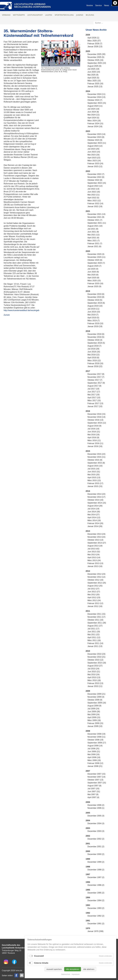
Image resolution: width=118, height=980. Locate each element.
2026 (88, 35)
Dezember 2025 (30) (96, 54)
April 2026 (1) (93, 38)
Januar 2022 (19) (95, 206)
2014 (88, 491)
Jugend (80, 15)
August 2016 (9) (94, 426)
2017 (88, 371)
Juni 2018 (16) (94, 352)
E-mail (22, 975)
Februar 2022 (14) (95, 204)
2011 (88, 611)
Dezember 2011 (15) (96, 614)
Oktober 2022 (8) (95, 180)
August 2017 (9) (94, 386)
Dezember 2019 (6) (96, 294)
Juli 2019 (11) (93, 309)
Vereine (90, 5)
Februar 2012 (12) (95, 603)
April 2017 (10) (94, 398)
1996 (88, 882)
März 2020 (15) (94, 281)
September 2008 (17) (97, 743)
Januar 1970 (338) (95, 931)
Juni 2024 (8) (93, 112)
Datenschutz (66, 974)
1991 (88, 921)
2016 (88, 411)
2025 (88, 51)
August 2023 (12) (95, 146)
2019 (88, 291)
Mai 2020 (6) (93, 275)
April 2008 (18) (94, 757)
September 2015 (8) (96, 463)
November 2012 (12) (96, 577)
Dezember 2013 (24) (96, 534)
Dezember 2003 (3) (96, 831)
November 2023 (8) (96, 137)
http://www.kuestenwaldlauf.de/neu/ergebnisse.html (26, 310)
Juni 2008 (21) (94, 752)
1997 (88, 874)
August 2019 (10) (95, 306)
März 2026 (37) (94, 41)
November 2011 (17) (96, 617)
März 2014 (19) (94, 520)
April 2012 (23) (94, 597)
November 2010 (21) (96, 657)
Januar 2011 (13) (95, 646)
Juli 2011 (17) (93, 629)
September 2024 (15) (97, 103)
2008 (88, 731)
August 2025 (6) (94, 66)
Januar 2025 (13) (95, 87)
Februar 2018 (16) (95, 363)
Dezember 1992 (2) (96, 916)
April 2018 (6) (93, 358)
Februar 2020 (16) (95, 283)
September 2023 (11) (97, 143)
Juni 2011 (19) (94, 632)
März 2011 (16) (94, 640)
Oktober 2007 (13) (95, 780)
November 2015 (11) (96, 457)
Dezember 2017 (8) (96, 374)
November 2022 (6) (96, 177)
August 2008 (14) (95, 746)
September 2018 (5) (96, 343)
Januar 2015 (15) (95, 486)
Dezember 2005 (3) (96, 816)
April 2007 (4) (93, 797)
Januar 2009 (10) (95, 726)
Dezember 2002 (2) (96, 839)
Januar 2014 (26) (95, 526)
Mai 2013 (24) (94, 555)
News (107, 5)
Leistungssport (35, 15)
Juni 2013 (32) (94, 552)
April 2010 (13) (94, 677)
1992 (88, 913)
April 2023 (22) (94, 158)
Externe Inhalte (41, 963)
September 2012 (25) (97, 583)
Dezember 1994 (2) (96, 900)
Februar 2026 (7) (95, 44)
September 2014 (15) (97, 503)
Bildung (90, 15)
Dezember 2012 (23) (96, 574)
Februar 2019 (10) (95, 323)
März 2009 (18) (94, 720)
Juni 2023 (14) (94, 152)
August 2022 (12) (95, 186)
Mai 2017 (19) (94, 395)
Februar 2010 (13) (95, 683)
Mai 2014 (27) (94, 515)
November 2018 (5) (96, 337)
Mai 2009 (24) (94, 714)
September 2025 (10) (97, 63)
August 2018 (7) (94, 346)
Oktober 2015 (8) (95, 460)
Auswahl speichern (54, 969)
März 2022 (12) (94, 201)
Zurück (7, 315)
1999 (88, 859)
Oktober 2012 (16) (95, 580)
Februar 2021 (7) (95, 244)
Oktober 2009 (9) (95, 700)
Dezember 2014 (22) (96, 494)
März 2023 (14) (94, 161)
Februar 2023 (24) (95, 164)
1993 (88, 905)
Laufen (49, 15)
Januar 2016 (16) (95, 446)
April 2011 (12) (94, 637)
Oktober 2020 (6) (95, 260)
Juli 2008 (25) (93, 749)
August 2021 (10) (95, 226)
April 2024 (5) (93, 118)
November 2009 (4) (96, 697)
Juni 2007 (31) (94, 792)
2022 (88, 171)
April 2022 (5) (93, 198)
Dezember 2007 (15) (96, 774)
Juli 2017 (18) (93, 389)
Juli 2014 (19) (93, 509)
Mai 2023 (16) (94, 155)
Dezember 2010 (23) (96, 654)
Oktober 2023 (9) (95, 140)
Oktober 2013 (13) (95, 540)
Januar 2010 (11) (95, 686)
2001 (88, 844)
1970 (88, 928)
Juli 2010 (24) (93, 669)
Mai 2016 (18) (94, 435)
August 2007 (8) (94, 786)
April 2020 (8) (93, 278)
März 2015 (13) (94, 480)
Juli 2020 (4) (93, 269)
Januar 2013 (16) (95, 566)
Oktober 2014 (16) (95, 500)
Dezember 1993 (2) (96, 908)
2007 (88, 771)
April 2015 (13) (94, 478)
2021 (88, 211)
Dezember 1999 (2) (96, 862)
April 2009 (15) (94, 717)
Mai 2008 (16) (94, 754)
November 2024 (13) (96, 97)
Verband (6, 15)
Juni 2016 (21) (94, 432)
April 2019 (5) (93, 318)
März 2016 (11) (94, 440)
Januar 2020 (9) (94, 286)
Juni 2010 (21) (94, 672)
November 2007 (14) (96, 777)
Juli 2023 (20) (93, 149)
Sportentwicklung (64, 15)
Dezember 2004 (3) (96, 823)
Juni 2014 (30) (94, 512)
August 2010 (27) (95, 666)
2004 (88, 820)
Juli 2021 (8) (93, 229)
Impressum (76, 974)
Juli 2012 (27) (93, 589)
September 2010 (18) (97, 663)
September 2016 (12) (97, 423)
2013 (88, 531)
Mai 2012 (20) (94, 595)
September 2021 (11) (97, 223)
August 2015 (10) (95, 466)
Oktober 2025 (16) (95, 60)
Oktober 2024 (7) (95, 100)
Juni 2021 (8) (93, 232)
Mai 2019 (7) (93, 315)
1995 (88, 890)
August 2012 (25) (95, 586)
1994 (88, 898)
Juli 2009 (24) (93, 709)
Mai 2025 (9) (93, 75)
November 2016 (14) (96, 417)
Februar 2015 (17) (95, 483)
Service (98, 5)
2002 (88, 836)
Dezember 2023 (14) (96, 134)
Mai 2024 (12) (94, 115)
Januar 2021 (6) (94, 246)
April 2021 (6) (93, 238)
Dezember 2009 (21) (96, 694)
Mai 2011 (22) (94, 635)
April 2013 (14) (94, 557)
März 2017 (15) (94, 400)
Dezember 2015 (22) (96, 454)
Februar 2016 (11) (95, 443)
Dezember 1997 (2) (96, 877)
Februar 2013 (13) (95, 563)
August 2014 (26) (95, 506)
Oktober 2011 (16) (95, 620)
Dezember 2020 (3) (96, 254)
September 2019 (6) (96, 303)
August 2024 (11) (95, 106)
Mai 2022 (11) (94, 195)
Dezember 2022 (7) (96, 174)
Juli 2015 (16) (93, 469)
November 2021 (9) (96, 217)
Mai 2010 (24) (94, 675)
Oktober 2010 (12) (95, 660)
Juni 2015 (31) (94, 472)
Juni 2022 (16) (94, 192)
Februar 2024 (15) (95, 124)
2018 (88, 331)
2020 (88, 251)
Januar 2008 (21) (95, 766)
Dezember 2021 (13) (96, 214)
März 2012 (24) (94, 600)
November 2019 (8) (96, 297)
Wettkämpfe (19, 15)
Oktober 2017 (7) (95, 380)
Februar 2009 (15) (95, 723)
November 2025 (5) (96, 57)
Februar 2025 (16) (95, 84)
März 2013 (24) (94, 560)
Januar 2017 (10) (95, 406)
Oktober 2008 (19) (95, 740)
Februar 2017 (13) (95, 403)
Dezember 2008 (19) (96, 734)
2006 (88, 802)
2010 (88, 651)
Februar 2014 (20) (95, 523)
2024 (88, 91)
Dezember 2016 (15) (96, 414)
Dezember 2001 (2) (96, 847)
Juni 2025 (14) (94, 72)
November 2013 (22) (96, 537)
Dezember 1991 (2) (96, 924)
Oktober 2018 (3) (95, 340)
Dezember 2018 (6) (96, 334)
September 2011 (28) (97, 623)
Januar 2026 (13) (95, 47)
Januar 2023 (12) (95, 166)
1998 (88, 867)
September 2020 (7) (96, 263)
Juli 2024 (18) (93, 109)
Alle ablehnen (89, 969)
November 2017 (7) (96, 377)
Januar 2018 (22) (95, 366)
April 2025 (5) (93, 78)
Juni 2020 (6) (93, 272)
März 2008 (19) (94, 760)
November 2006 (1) (96, 808)
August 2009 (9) (94, 706)
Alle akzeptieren (73, 969)
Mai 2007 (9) (93, 794)
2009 (88, 691)
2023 (88, 131)
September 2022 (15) (97, 183)
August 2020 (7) (94, 266)
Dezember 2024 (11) (96, 94)
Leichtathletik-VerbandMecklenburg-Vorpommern (32, 5)
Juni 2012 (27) (94, 592)
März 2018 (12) (94, 361)
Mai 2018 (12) (94, 355)
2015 (88, 451)
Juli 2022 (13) (93, 189)
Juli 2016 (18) (93, 429)
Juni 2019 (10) (94, 312)
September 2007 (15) (97, 783)
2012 (88, 571)
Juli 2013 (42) (93, 549)
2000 (88, 851)
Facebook (16, 975)
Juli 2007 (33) (93, 789)
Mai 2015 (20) (94, 475)
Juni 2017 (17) (94, 392)
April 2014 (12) (94, 518)
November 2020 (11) (96, 257)
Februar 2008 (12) (95, 763)
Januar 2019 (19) (95, 326)
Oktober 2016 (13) (95, 420)
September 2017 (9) (96, 383)
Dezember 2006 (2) (96, 805)
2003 (88, 828)
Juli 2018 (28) (93, 349)
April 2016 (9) (93, 438)
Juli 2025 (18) (93, 69)
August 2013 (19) (95, 546)
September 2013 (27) (97, 543)
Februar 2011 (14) (95, 643)
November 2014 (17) (96, 497)
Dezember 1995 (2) (96, 893)
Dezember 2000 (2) (96, 854)
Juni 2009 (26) (94, 712)
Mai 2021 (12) (94, 235)
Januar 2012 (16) (95, 606)
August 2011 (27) (95, 626)
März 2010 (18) (94, 680)
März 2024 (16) (94, 121)
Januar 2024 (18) (95, 126)
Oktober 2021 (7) (95, 220)
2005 (88, 813)
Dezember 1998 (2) (96, 870)
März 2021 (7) (94, 241)
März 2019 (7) (94, 321)
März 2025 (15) (94, 81)
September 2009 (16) (97, 703)
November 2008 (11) (96, 737)
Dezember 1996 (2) (96, 885)
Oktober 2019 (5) (95, 300)
